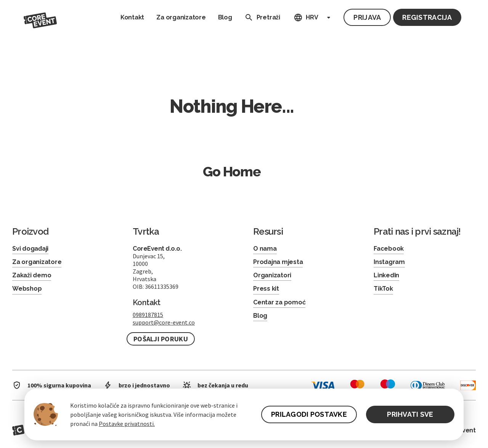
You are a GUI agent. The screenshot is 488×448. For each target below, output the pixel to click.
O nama (265, 249)
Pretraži (261, 18)
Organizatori (272, 275)
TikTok (383, 289)
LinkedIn (386, 275)
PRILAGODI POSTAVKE (309, 414)
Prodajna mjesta (278, 262)
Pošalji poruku (161, 339)
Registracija (427, 17)
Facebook (389, 249)
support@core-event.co (164, 322)
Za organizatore (181, 17)
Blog (225, 17)
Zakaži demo (32, 275)
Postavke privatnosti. (127, 424)
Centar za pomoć (279, 302)
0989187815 (148, 315)
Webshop (27, 289)
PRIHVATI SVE (410, 414)
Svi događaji (30, 249)
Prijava (367, 17)
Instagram (389, 262)
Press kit (266, 289)
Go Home (232, 171)
